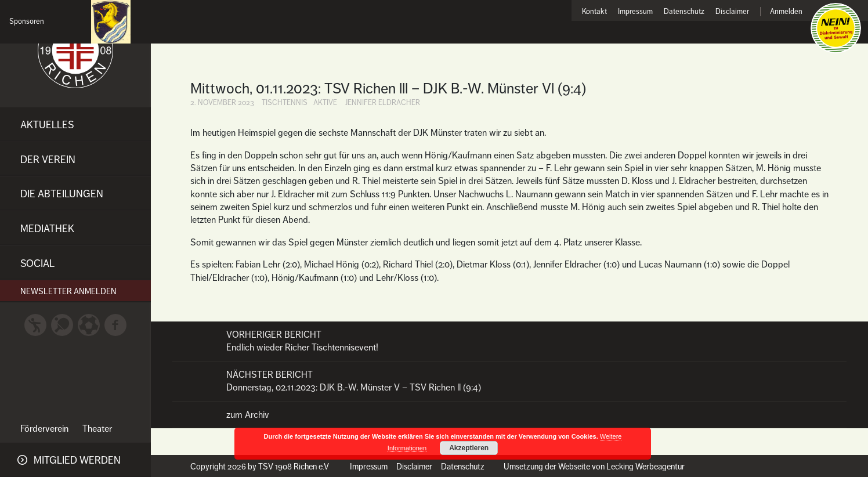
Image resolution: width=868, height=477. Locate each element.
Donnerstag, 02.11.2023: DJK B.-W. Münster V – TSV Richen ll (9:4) (509, 381)
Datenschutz (684, 12)
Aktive (325, 103)
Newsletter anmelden (68, 291)
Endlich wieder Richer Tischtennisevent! (509, 341)
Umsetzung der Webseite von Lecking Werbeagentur (594, 467)
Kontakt (594, 12)
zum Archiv (248, 415)
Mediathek (47, 229)
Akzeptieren (469, 448)
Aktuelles (47, 125)
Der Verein (48, 160)
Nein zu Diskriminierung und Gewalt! (836, 28)
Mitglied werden (77, 460)
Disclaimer (732, 12)
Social (37, 263)
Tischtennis (285, 103)
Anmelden (786, 12)
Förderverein (44, 429)
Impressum (635, 12)
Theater (97, 429)
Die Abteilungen (62, 194)
